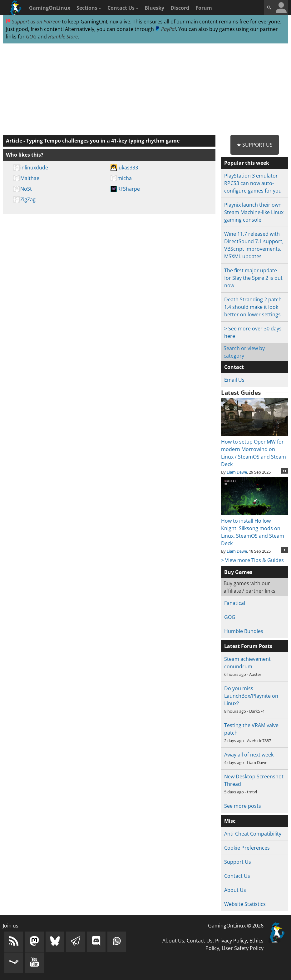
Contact (234, 367)
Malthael (30, 178)
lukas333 (128, 168)
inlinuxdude (34, 168)
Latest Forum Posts (248, 646)
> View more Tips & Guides (252, 560)
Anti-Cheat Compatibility (253, 834)
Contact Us (123, 8)
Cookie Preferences (247, 848)
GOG (31, 37)
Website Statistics (245, 904)
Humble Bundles (244, 631)
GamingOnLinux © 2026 (236, 926)
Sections (89, 8)
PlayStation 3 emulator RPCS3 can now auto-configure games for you (253, 183)
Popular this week (247, 163)
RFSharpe (129, 189)
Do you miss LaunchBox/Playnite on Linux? (251, 696)
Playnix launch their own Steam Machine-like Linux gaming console (254, 212)
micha (125, 178)
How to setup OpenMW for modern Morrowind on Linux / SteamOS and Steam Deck (254, 449)
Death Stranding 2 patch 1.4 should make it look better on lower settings (253, 307)
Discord (180, 8)
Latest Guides (241, 393)
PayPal (165, 29)
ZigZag (28, 199)
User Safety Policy (243, 948)
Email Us (234, 380)
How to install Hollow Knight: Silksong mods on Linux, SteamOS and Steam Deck (254, 528)
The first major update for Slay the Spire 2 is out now (253, 278)
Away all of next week (249, 755)
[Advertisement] (145, 89)
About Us (235, 890)
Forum (204, 8)
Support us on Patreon (33, 22)
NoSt (26, 189)
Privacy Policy (231, 941)
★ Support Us (255, 145)
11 (284, 471)
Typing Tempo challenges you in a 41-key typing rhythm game (103, 141)
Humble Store (63, 37)
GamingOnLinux (50, 8)
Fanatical (235, 603)
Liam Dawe (237, 472)
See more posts (243, 806)
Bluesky (154, 8)
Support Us (238, 862)
